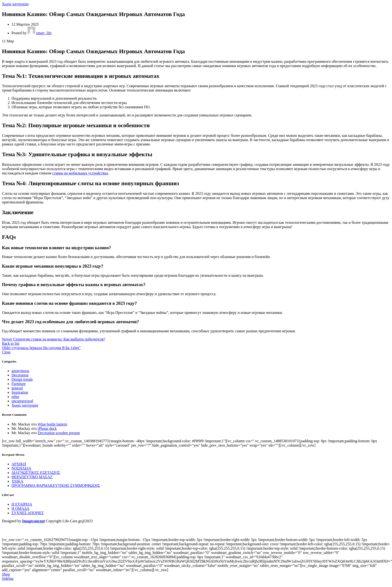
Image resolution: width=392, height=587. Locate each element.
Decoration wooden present (59, 433)
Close (6, 352)
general (17, 388)
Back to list (11, 343)
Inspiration (20, 392)
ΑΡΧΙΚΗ (19, 464)
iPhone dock (47, 429)
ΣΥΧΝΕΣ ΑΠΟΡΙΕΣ (28, 513)
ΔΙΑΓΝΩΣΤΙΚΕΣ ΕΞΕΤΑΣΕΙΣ (36, 473)
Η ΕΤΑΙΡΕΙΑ (22, 504)
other (15, 397)
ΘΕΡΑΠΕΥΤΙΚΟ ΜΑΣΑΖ (32, 477)
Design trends (22, 379)
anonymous (20, 371)
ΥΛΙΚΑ (17, 481)
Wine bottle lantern (52, 424)
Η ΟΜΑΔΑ (20, 509)
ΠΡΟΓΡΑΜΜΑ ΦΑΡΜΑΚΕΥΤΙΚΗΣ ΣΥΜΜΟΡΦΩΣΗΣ (56, 486)
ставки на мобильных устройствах (80, 173)
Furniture (19, 384)
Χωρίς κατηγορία (15, 4)
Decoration (20, 375)
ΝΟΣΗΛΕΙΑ (21, 468)
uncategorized (22, 401)
